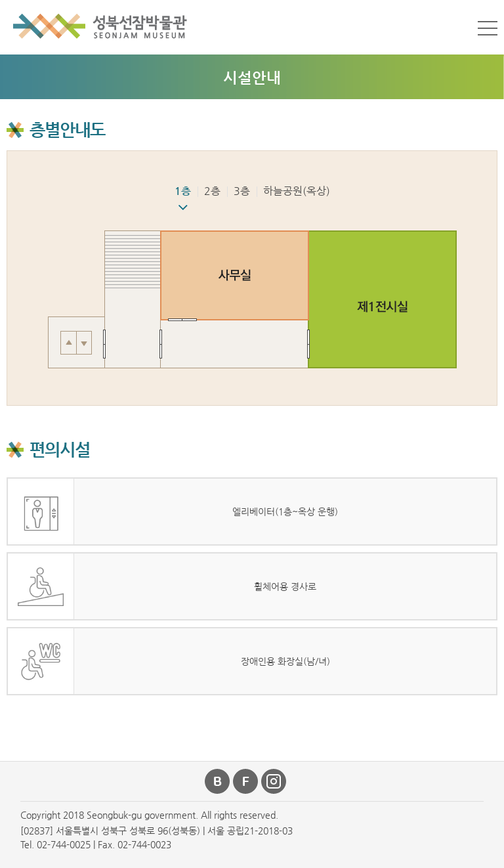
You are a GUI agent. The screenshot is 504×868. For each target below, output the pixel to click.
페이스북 (246, 781)
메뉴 (488, 28)
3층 (242, 191)
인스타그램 (274, 781)
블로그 (218, 781)
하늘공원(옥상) (297, 191)
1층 (183, 191)
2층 (212, 191)
